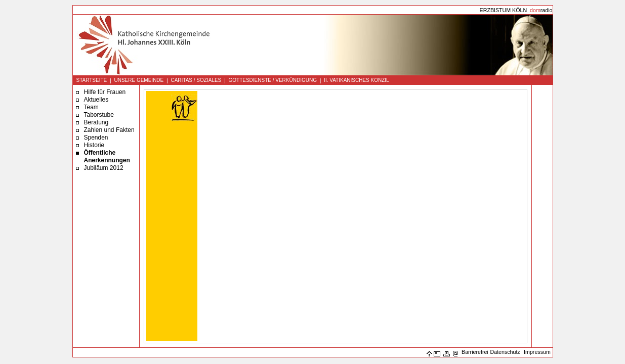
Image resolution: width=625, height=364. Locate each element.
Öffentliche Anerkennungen (107, 156)
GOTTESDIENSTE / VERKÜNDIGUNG (272, 80)
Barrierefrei (475, 352)
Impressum (537, 352)
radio (541, 10)
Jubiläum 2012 (104, 168)
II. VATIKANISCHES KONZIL (357, 80)
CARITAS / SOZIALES (196, 80)
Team (91, 107)
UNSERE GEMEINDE (139, 80)
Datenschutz (505, 352)
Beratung (96, 122)
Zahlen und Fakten (109, 130)
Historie (94, 145)
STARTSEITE (92, 80)
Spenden (96, 138)
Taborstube (99, 115)
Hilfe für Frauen (105, 92)
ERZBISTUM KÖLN (504, 10)
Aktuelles (96, 100)
